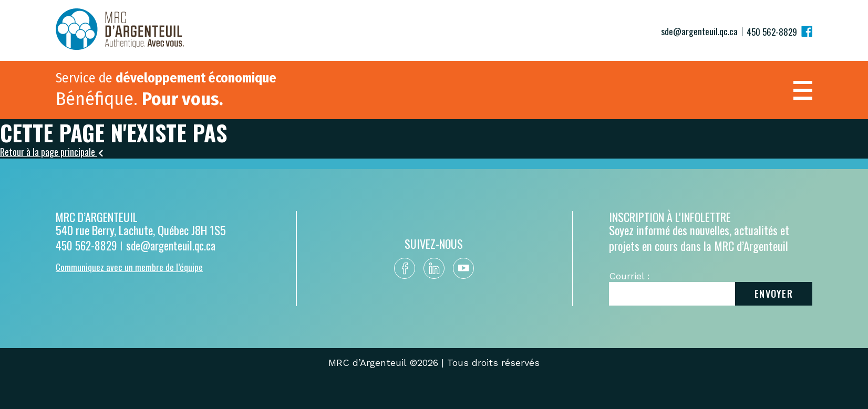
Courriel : (629, 275)
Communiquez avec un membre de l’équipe (129, 266)
